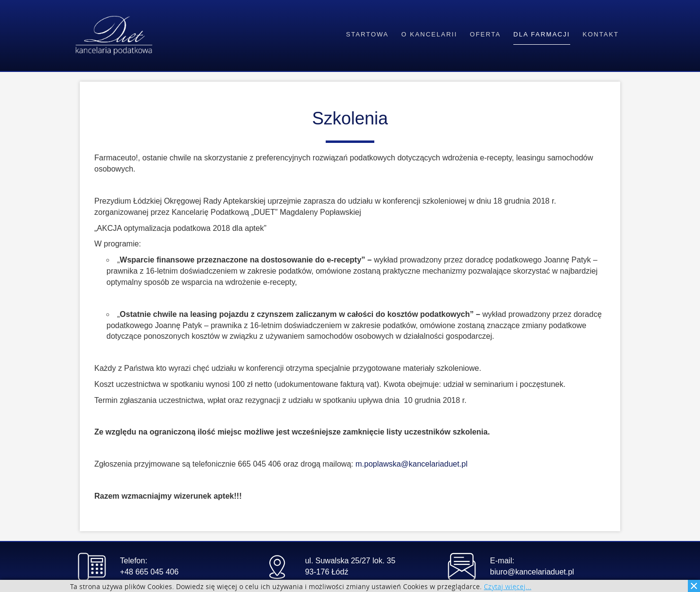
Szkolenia (350, 118)
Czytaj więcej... (507, 587)
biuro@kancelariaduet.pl (532, 572)
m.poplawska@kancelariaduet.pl (411, 464)
